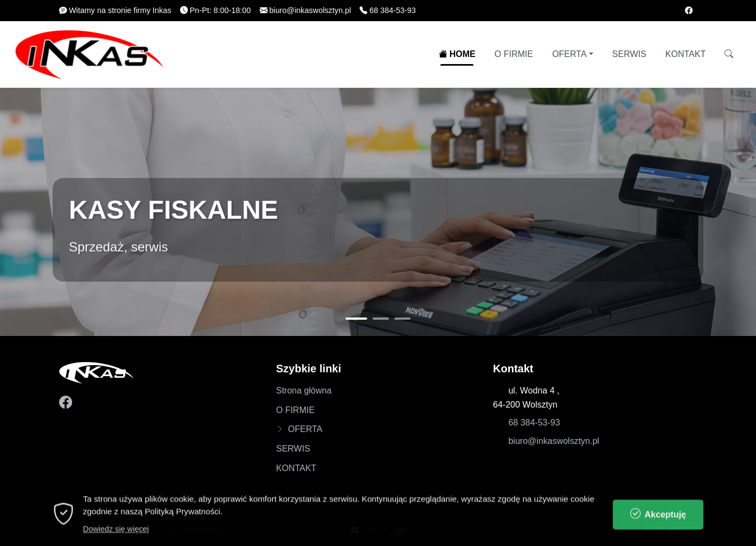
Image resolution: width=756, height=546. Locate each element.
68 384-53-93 (534, 423)
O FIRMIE (514, 54)
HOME (457, 54)
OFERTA (569, 54)
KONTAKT (685, 54)
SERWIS (629, 54)
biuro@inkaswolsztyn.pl (553, 441)
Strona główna (304, 391)
